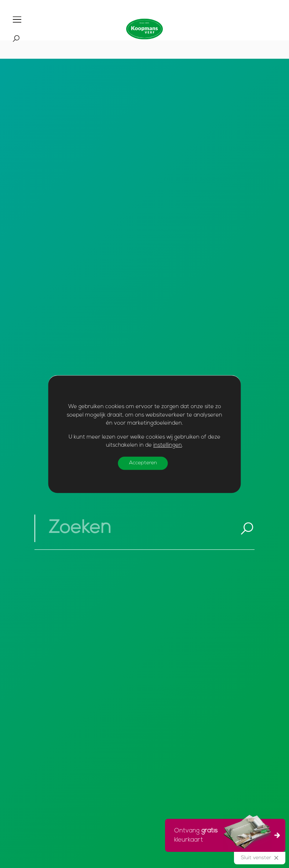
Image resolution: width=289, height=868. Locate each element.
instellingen (168, 445)
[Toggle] (17, 19)
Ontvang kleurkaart (223, 834)
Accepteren (143, 463)
